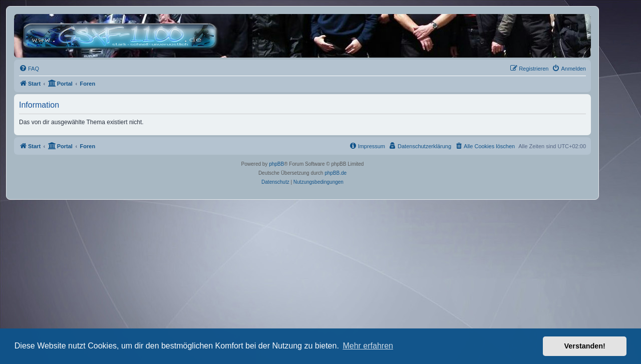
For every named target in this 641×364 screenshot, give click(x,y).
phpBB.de (336, 173)
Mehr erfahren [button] (368, 346)
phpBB (276, 164)
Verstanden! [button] (585, 346)
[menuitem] (29, 69)
